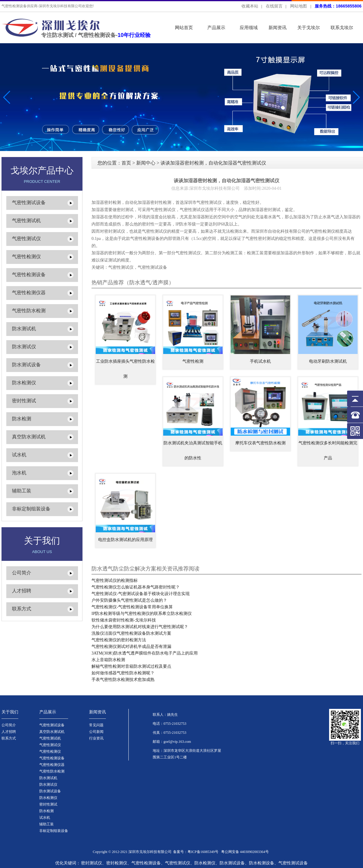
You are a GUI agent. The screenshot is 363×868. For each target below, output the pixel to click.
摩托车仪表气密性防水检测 (260, 443)
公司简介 (22, 573)
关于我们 (10, 712)
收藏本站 (250, 6)
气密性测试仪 (26, 239)
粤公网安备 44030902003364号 (245, 852)
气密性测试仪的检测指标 (115, 581)
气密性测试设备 (29, 203)
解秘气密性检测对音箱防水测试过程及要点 (131, 666)
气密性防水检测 (29, 311)
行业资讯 (96, 738)
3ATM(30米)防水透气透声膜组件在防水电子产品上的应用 (145, 653)
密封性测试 (24, 401)
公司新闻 (96, 732)
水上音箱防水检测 (108, 660)
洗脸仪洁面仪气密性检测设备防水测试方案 (131, 633)
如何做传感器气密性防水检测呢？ (123, 673)
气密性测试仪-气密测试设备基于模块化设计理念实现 (141, 594)
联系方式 (22, 609)
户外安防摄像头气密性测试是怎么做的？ (129, 600)
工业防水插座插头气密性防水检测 (125, 369)
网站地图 (298, 6)
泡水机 (19, 473)
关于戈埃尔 (309, 27)
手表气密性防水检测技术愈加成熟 (123, 680)
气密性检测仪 (26, 257)
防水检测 (22, 419)
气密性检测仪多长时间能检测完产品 (328, 451)
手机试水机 (260, 361)
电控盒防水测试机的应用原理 (125, 540)
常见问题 (96, 725)
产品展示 (216, 27)
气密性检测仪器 (29, 293)
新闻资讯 (277, 27)
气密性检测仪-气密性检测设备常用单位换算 (132, 607)
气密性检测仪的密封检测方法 (119, 640)
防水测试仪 (24, 347)
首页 (126, 163)
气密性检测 (193, 361)
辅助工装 (22, 491)
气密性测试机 (26, 221)
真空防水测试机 (29, 437)
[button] (356, 97)
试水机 (19, 455)
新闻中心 (146, 163)
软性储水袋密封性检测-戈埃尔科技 (124, 620)
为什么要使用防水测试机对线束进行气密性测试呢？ (140, 627)
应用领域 (249, 27)
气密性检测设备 (29, 275)
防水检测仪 (24, 383)
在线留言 (274, 6)
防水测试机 (24, 329)
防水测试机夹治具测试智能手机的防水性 (193, 451)
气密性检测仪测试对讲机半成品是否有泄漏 (131, 647)
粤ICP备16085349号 (203, 852)
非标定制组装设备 (31, 509)
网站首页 (184, 27)
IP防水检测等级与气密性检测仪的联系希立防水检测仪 (142, 614)
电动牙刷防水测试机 (328, 361)
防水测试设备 (26, 365)
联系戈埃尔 (342, 27)
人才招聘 (22, 591)
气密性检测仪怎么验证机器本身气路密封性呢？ (136, 587)
